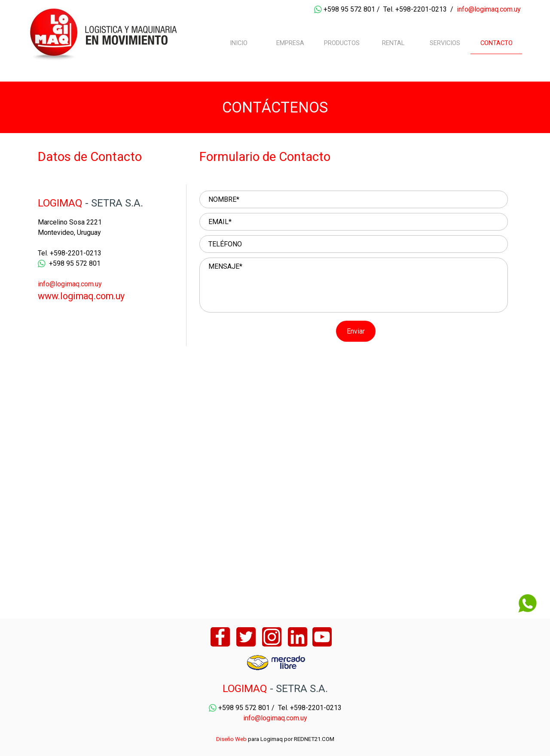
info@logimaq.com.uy (489, 9)
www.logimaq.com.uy (81, 296)
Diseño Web (231, 739)
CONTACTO (497, 43)
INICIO (239, 43)
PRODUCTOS (342, 43)
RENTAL (393, 43)
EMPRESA (290, 43)
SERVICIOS (445, 43)
